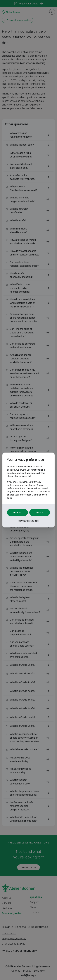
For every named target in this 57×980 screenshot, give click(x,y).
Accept (40, 512)
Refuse (17, 512)
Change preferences (28, 521)
